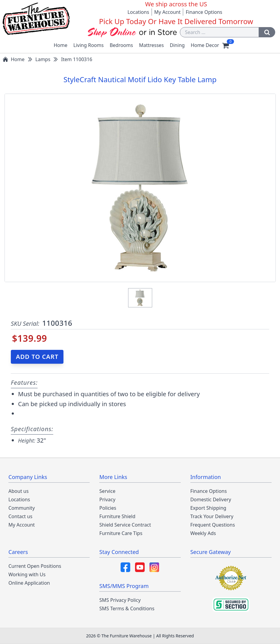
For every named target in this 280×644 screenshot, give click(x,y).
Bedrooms (122, 45)
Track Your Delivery (212, 516)
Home (61, 45)
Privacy (107, 499)
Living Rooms (89, 45)
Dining (177, 45)
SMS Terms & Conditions (127, 608)
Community (22, 508)
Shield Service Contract (125, 525)
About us (18, 491)
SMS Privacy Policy (120, 600)
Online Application (29, 583)
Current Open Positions (35, 566)
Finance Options (204, 12)
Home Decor (205, 45)
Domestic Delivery (211, 499)
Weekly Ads (203, 533)
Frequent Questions (213, 525)
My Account (168, 12)
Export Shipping (208, 508)
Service (107, 491)
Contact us (20, 516)
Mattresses (151, 45)
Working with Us (27, 574)
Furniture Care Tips (121, 533)
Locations (138, 12)
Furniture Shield (117, 516)
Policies (108, 508)
